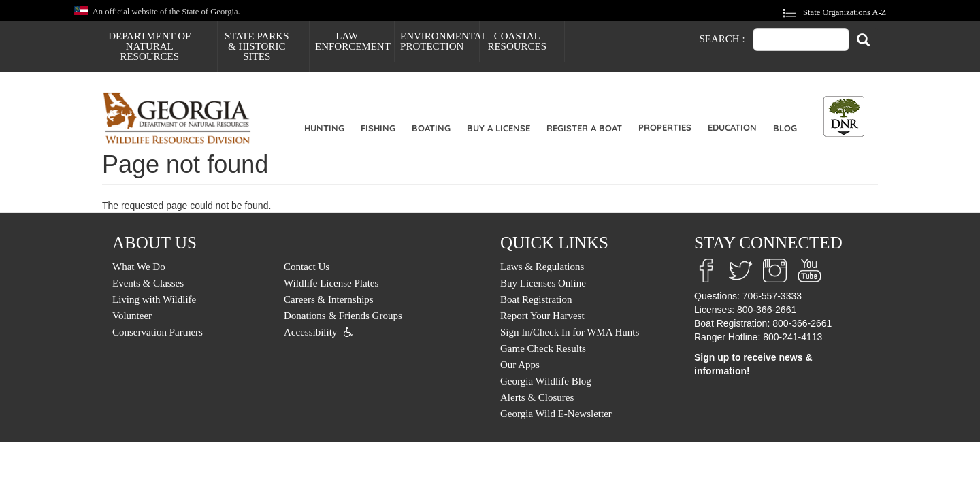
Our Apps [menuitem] (520, 365)
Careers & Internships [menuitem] (329, 299)
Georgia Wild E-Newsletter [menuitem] (556, 414)
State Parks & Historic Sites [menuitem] (257, 46)
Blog (785, 128)
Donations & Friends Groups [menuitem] (343, 316)
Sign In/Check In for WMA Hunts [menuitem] (570, 332)
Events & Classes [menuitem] (148, 283)
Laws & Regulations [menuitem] (542, 267)
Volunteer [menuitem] (132, 316)
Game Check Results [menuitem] (543, 348)
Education (732, 127)
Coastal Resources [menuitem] (517, 41)
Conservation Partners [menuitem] (158, 332)
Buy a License (499, 128)
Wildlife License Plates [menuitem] (331, 283)
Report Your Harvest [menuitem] (542, 316)
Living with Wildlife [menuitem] (154, 299)
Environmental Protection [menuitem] (440, 41)
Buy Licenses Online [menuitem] (543, 283)
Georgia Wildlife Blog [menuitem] (546, 381)
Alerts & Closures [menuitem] (537, 397)
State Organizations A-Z (845, 12)
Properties (665, 127)
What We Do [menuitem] (139, 267)
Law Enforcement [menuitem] (353, 41)
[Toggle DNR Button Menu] (844, 116)
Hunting (324, 128)
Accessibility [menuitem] (310, 332)
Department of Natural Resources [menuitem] (149, 46)
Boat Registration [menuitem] (536, 299)
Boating (431, 128)
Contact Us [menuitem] (307, 267)
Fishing (378, 128)
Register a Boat (584, 128)
